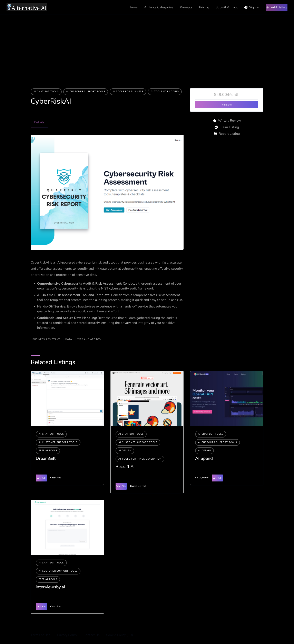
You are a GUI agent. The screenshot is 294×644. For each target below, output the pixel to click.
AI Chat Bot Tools (46, 91)
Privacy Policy (67, 635)
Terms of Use (41, 635)
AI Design (125, 450)
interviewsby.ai (50, 587)
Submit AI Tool (227, 7)
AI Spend (204, 458)
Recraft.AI (125, 467)
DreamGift (46, 458)
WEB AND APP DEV (89, 339)
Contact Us (92, 635)
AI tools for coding (165, 91)
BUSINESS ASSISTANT (46, 339)
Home (133, 7)
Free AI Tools (48, 450)
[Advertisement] (147, 45)
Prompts (186, 7)
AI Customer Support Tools (86, 91)
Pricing (204, 7)
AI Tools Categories (159, 7)
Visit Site (227, 105)
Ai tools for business (128, 91)
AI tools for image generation (140, 459)
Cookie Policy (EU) (120, 635)
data (69, 339)
